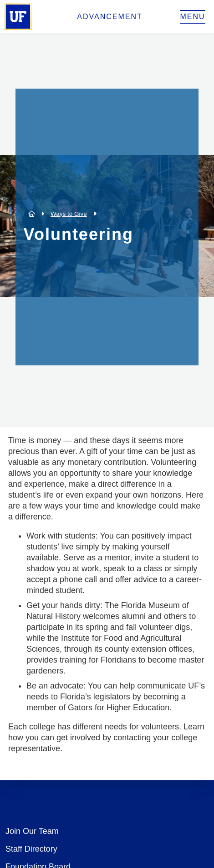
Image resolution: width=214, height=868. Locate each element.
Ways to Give (69, 214)
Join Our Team (32, 831)
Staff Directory (31, 849)
